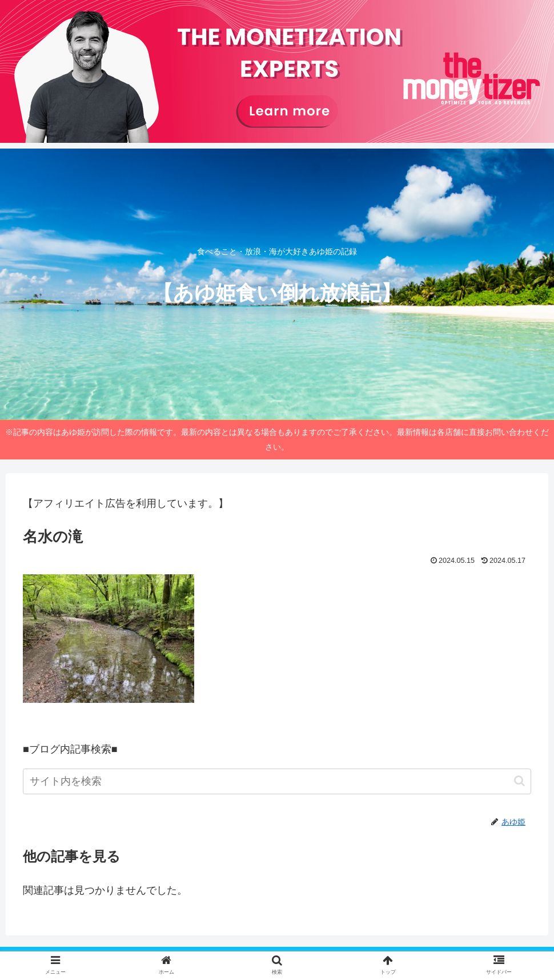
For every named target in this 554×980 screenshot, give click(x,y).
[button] (519, 781)
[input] (277, 781)
